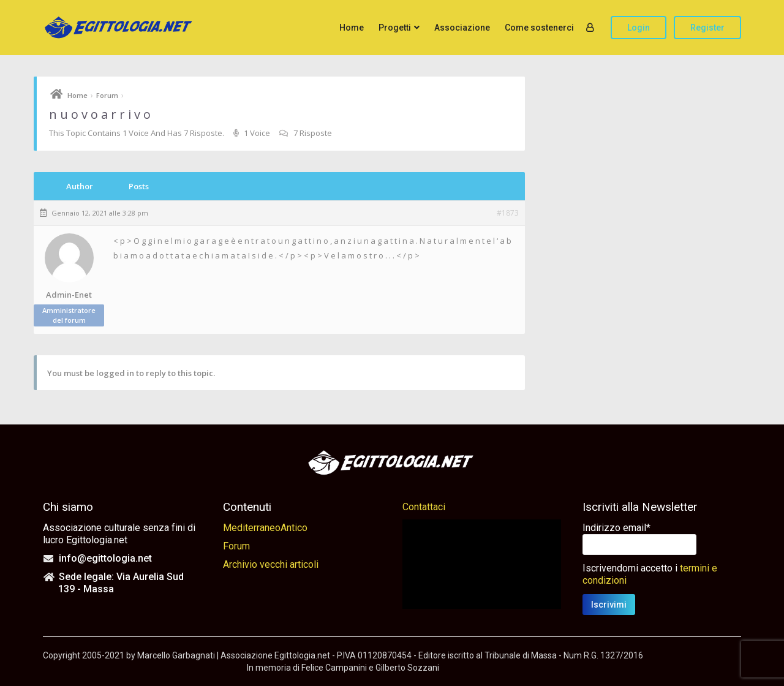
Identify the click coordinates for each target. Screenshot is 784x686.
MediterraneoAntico (265, 528)
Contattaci (424, 507)
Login (639, 28)
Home (352, 28)
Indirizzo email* (616, 528)
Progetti (395, 28)
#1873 (508, 213)
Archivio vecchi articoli (271, 564)
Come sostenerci (539, 28)
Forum (107, 95)
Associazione (462, 28)
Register (707, 28)
